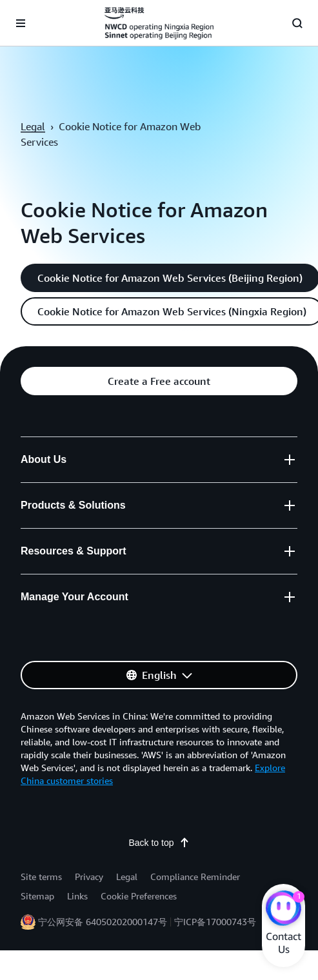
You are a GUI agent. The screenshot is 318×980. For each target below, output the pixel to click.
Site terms (41, 877)
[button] (159, 381)
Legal (33, 126)
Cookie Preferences (139, 896)
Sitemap (37, 896)
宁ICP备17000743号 (215, 922)
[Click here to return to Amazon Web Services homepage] (159, 23)
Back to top (159, 843)
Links (77, 896)
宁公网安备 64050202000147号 (103, 922)
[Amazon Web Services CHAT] (283, 910)
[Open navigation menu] (21, 23)
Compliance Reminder (195, 877)
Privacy (89, 877)
